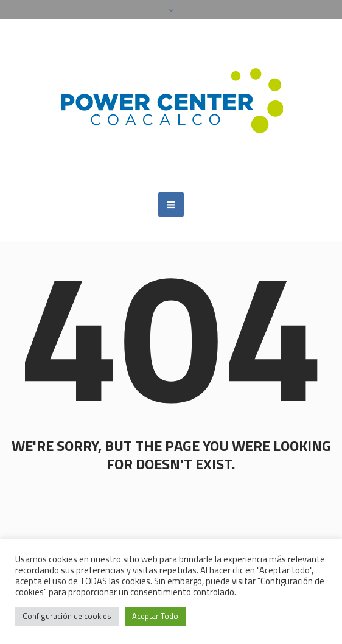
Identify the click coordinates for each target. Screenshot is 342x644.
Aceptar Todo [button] (155, 616)
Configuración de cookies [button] (67, 616)
